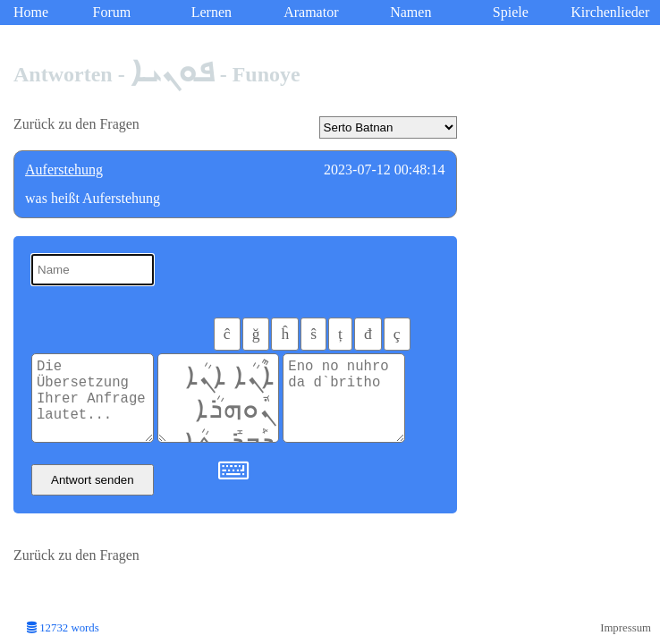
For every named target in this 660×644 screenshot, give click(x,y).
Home (31, 12)
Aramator (311, 12)
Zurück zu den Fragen (76, 124)
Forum (112, 12)
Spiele (511, 12)
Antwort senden (93, 480)
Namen (410, 12)
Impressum (626, 628)
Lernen (212, 12)
